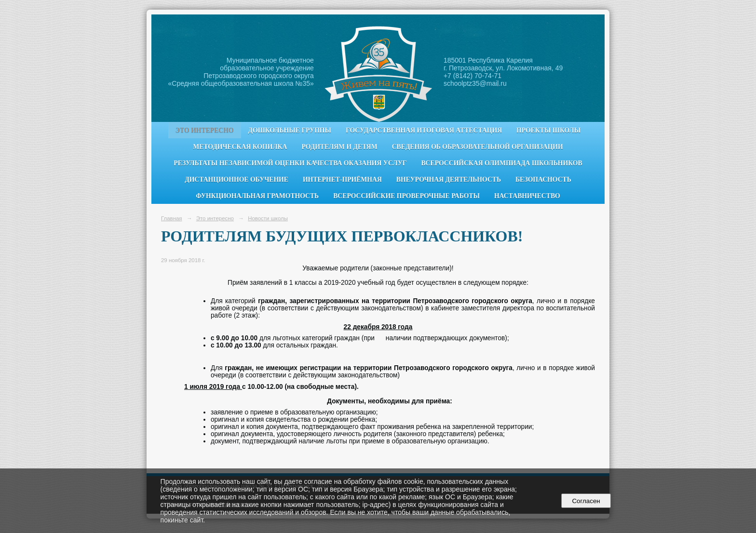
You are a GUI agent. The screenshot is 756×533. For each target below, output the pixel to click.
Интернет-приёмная (342, 180)
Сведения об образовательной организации (478, 147)
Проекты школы (548, 130)
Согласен (586, 501)
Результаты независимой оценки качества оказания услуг (290, 163)
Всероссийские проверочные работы (406, 196)
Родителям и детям (339, 147)
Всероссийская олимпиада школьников (501, 163)
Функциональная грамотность (257, 196)
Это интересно (205, 130)
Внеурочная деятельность (449, 180)
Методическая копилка (240, 147)
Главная (172, 218)
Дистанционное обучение (236, 180)
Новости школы (268, 218)
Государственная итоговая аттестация (424, 130)
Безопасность (543, 180)
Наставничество (527, 196)
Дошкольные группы (290, 130)
